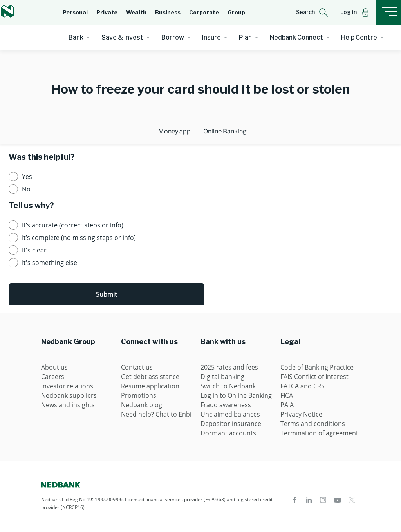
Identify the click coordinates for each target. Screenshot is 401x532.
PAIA (287, 405)
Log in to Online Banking (236, 395)
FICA (287, 395)
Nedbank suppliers (69, 395)
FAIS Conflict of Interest (314, 377)
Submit (107, 294)
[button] (312, 13)
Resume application (150, 386)
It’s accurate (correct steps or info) (73, 225)
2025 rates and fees (229, 367)
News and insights (68, 405)
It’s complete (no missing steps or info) (79, 238)
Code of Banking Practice (317, 367)
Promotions (139, 395)
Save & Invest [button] (122, 37)
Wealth (136, 12)
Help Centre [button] (359, 37)
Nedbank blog (142, 405)
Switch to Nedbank (228, 386)
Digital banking (222, 377)
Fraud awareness (226, 405)
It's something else (50, 263)
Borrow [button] (173, 37)
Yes (27, 177)
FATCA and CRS (303, 386)
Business (168, 12)
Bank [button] (76, 37)
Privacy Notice (301, 414)
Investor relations (67, 386)
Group (236, 12)
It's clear (34, 250)
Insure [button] (211, 37)
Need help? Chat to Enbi (156, 414)
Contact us (137, 367)
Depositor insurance (231, 424)
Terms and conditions (313, 424)
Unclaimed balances (230, 414)
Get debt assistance (150, 377)
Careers (53, 377)
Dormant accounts (228, 433)
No (26, 189)
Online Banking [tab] (225, 131)
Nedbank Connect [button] (296, 37)
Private (107, 12)
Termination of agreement (319, 433)
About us (54, 367)
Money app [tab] (174, 131)
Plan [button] (245, 37)
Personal (75, 12)
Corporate (204, 12)
